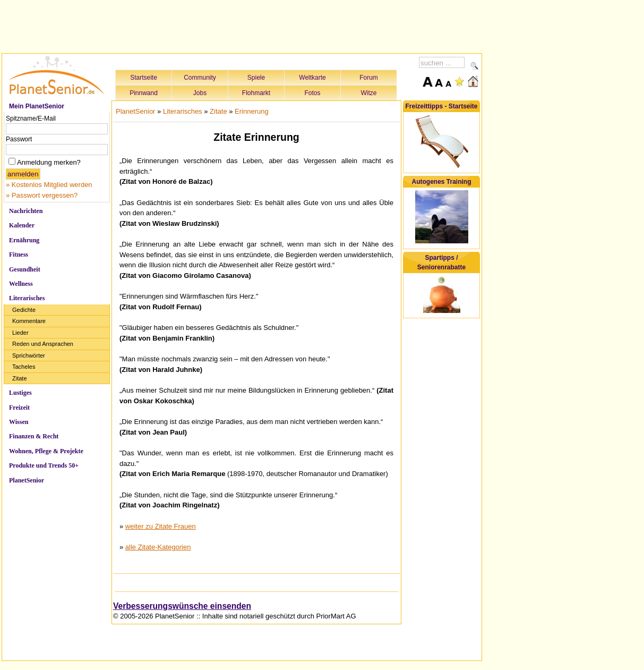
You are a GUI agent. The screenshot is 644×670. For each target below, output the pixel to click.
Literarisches (27, 298)
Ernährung (24, 240)
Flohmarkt (256, 93)
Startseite (144, 78)
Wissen (19, 422)
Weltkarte (312, 78)
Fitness (19, 255)
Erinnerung (252, 111)
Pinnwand (144, 93)
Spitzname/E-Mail (31, 118)
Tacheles (24, 367)
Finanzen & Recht (34, 436)
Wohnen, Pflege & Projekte (46, 451)
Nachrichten (26, 211)
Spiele (256, 78)
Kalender (22, 225)
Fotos (312, 93)
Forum (369, 78)
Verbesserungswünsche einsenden (182, 606)
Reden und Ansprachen (43, 344)
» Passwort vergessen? (42, 195)
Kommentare (29, 321)
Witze (369, 93)
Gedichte (24, 310)
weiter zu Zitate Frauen (161, 526)
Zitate (20, 378)
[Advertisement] (242, 25)
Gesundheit (25, 269)
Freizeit (19, 408)
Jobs (200, 93)
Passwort (19, 139)
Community (200, 78)
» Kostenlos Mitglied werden (49, 185)
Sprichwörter (29, 355)
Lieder (20, 333)
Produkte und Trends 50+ (44, 465)
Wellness (21, 284)
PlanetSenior (27, 480)
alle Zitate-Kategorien (158, 547)
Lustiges (20, 393)
